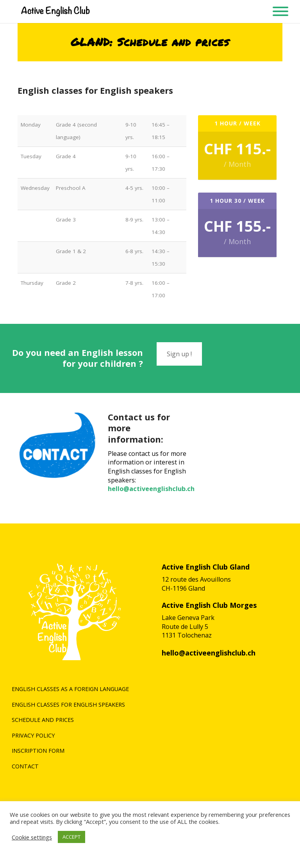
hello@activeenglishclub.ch (151, 489)
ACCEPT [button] (71, 837)
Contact (25, 766)
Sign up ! (179, 354)
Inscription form (38, 751)
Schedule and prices (43, 720)
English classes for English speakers (68, 705)
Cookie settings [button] (32, 837)
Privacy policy (33, 735)
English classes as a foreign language (70, 689)
